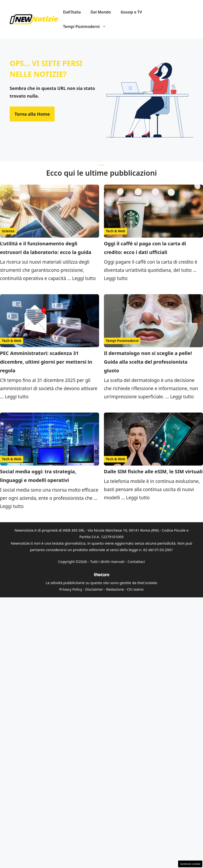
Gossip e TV (131, 12)
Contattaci (136, 561)
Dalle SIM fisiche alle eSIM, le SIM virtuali (153, 471)
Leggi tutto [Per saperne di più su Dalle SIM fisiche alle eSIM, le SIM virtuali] (138, 498)
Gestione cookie (190, 864)
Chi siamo (135, 589)
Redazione (115, 589)
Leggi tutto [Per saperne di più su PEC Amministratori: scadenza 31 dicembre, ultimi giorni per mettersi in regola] (17, 397)
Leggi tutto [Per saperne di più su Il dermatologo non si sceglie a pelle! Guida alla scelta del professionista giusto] (182, 397)
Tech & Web (116, 231)
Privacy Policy (71, 589)
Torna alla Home (32, 114)
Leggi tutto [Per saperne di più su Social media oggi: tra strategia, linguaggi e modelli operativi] (12, 506)
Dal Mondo (101, 12)
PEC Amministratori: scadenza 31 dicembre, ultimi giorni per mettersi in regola (46, 362)
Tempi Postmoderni (87, 27)
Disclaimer (94, 589)
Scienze (8, 231)
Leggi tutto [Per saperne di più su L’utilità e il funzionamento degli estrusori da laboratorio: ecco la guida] (84, 278)
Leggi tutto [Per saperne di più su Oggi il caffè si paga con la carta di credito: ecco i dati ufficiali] (116, 278)
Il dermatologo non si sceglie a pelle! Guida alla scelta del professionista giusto (148, 362)
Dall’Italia (72, 12)
